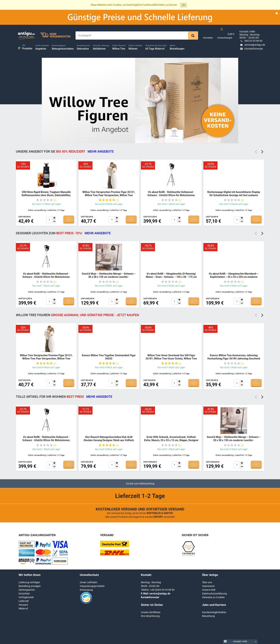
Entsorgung (86, 590)
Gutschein (24, 594)
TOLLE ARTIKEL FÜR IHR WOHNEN (64, 397)
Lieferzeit (24, 601)
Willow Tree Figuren (77, 315)
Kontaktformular (251, 49)
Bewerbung (208, 616)
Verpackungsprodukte (92, 586)
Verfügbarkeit (26, 597)
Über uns (207, 582)
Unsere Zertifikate (151, 612)
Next (262, 152)
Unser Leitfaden (89, 582)
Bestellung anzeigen (30, 586)
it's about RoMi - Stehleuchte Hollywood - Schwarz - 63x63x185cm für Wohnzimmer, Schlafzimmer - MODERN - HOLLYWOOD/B (171, 195)
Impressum (208, 586)
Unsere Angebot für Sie (65, 151)
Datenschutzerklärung (214, 594)
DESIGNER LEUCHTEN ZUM (63, 233)
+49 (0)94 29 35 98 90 (162, 590)
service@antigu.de (252, 45)
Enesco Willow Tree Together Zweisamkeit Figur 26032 (109, 357)
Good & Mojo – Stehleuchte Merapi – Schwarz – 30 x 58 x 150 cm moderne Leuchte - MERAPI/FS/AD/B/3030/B (109, 277)
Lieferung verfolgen (29, 582)
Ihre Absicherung (150, 616)
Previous (256, 152)
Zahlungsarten (27, 590)
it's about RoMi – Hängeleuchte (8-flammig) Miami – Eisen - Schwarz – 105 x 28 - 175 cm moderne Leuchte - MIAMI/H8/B (171, 277)
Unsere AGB (209, 590)
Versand (23, 605)
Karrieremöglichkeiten (214, 612)
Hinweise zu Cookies (213, 597)
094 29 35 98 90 (251, 41)
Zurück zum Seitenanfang (140, 484)
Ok (183, 5)
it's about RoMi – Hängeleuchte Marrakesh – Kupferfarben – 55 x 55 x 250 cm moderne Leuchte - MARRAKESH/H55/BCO (234, 277)
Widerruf (23, 609)
